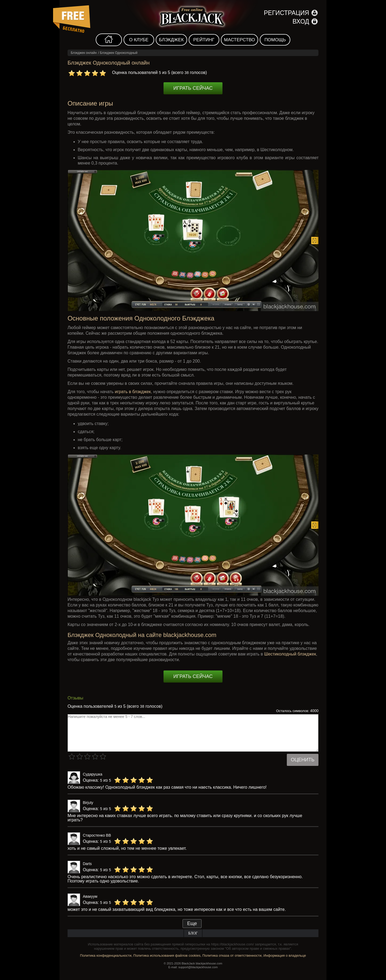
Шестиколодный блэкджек (290, 654)
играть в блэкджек (133, 392)
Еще (192, 923)
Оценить (303, 760)
